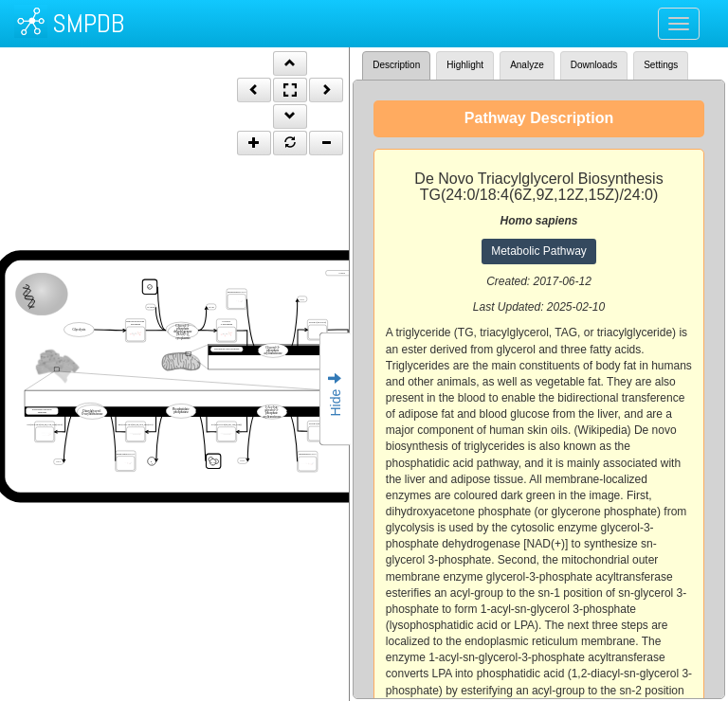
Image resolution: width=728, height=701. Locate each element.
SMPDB (88, 23)
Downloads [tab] (594, 65)
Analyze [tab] (527, 65)
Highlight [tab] (465, 65)
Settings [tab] (661, 65)
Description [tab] (396, 65)
